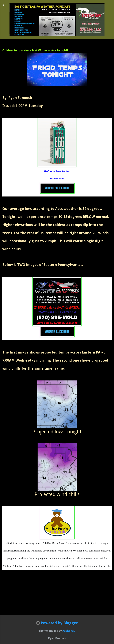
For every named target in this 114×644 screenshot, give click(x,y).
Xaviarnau (69, 631)
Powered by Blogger (57, 623)
